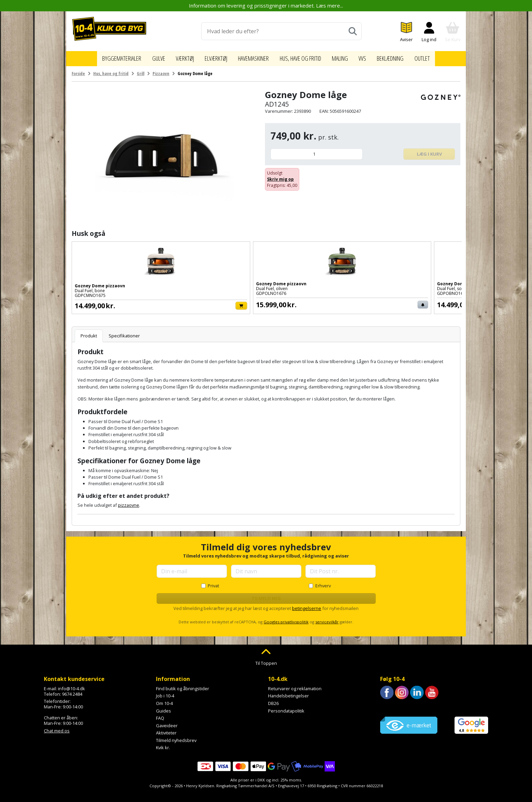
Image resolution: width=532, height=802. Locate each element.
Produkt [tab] (89, 332)
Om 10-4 (164, 700)
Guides (164, 707)
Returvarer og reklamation (295, 685)
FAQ (160, 715)
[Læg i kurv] (138, 302)
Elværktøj (210, 57)
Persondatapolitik (286, 707)
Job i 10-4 (165, 692)
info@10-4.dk (71, 685)
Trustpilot (390, 704)
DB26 (273, 700)
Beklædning (402, 57)
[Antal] (317, 151)
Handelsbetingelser (288, 692)
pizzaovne (129, 502)
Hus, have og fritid (305, 57)
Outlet (436, 57)
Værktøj (176, 57)
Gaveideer (167, 722)
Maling (349, 57)
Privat (213, 582)
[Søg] (353, 31)
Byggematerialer (110, 57)
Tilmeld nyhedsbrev (176, 737)
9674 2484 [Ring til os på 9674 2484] (72, 691)
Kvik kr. (163, 744)
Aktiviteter (166, 729)
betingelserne (307, 605)
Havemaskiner (251, 57)
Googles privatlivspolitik (286, 618)
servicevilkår (327, 618)
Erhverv (323, 582)
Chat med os (57, 727)
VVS (373, 57)
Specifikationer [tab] (124, 332)
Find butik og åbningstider (183, 685)
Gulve (149, 57)
